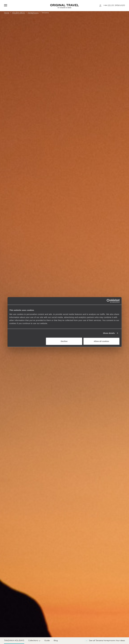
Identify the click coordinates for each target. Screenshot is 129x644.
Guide (47, 641)
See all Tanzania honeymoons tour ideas (105, 641)
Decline (64, 341)
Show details (109, 333)
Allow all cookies (101, 341)
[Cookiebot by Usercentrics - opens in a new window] (109, 301)
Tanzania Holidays (14, 641)
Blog (56, 641)
